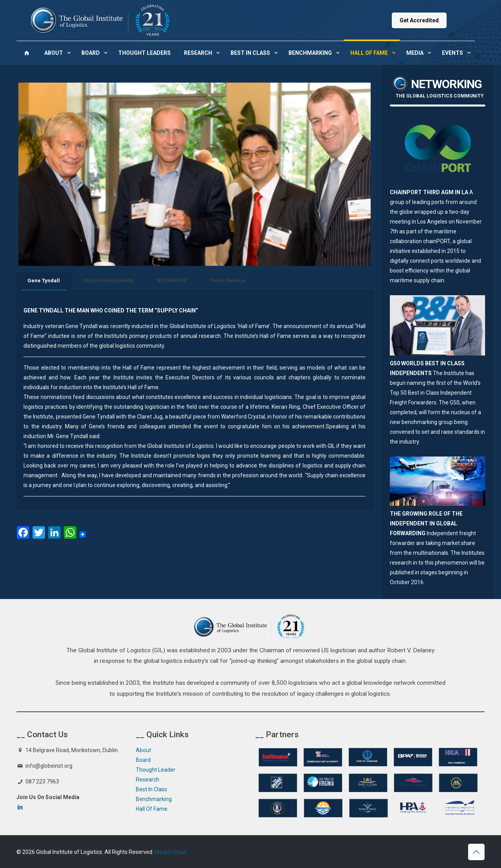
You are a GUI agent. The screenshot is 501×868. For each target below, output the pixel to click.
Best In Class (151, 789)
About (143, 750)
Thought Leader (156, 770)
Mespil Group (171, 852)
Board (143, 760)
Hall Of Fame (152, 809)
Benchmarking (154, 799)
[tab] (44, 281)
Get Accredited (419, 20)
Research (148, 780)
